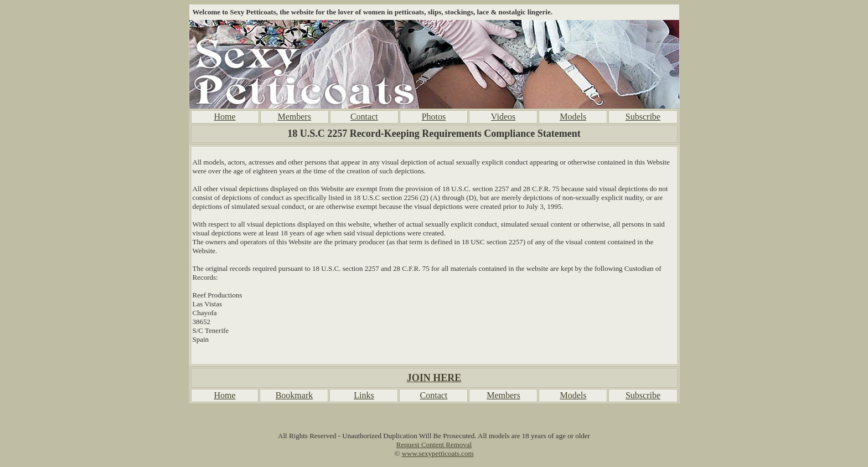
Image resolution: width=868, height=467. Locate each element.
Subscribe (643, 117)
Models (573, 117)
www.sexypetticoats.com (438, 453)
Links (364, 395)
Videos (503, 117)
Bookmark (294, 395)
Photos (434, 117)
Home (224, 117)
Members (294, 117)
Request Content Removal (434, 445)
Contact (364, 117)
